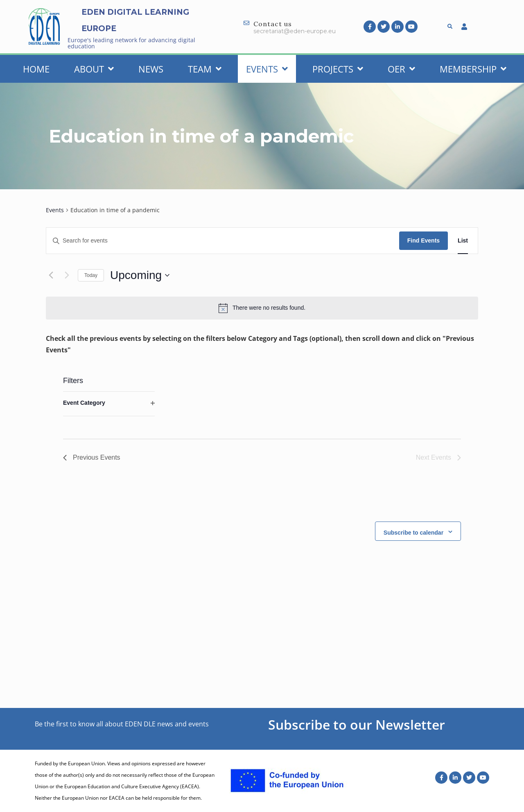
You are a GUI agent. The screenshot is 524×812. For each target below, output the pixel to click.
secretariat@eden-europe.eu (295, 31)
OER (401, 69)
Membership (473, 69)
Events (267, 69)
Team (205, 69)
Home (36, 69)
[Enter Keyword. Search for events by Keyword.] (223, 241)
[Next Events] (67, 275)
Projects (338, 69)
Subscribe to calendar (413, 533)
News (151, 69)
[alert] (262, 308)
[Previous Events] (51, 275)
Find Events (423, 240)
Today (91, 275)
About (94, 69)
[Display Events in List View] (463, 241)
